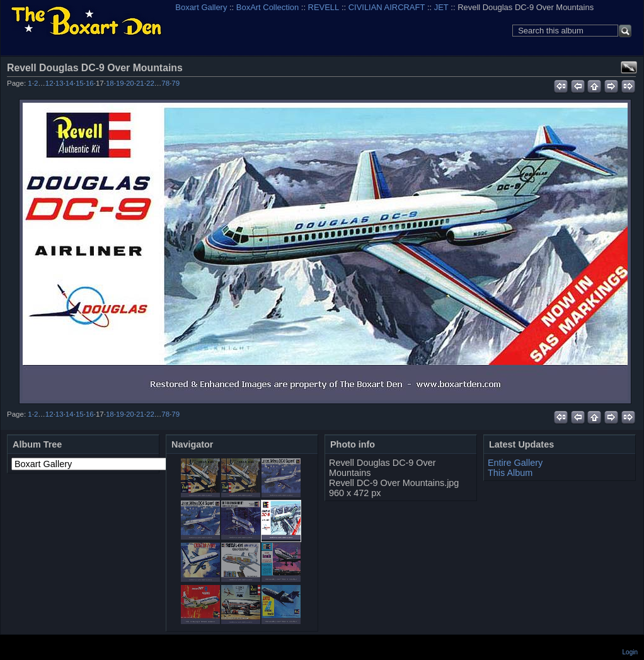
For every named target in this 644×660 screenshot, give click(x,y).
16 (90, 83)
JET (441, 7)
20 (130, 83)
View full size (629, 67)
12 (49, 83)
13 (60, 83)
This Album (510, 473)
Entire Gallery (515, 463)
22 (150, 83)
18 (110, 83)
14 (70, 83)
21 (140, 83)
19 (120, 83)
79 (175, 83)
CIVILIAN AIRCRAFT (387, 7)
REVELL (324, 7)
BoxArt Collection (267, 7)
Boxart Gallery (201, 7)
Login (630, 652)
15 (80, 83)
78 (165, 83)
